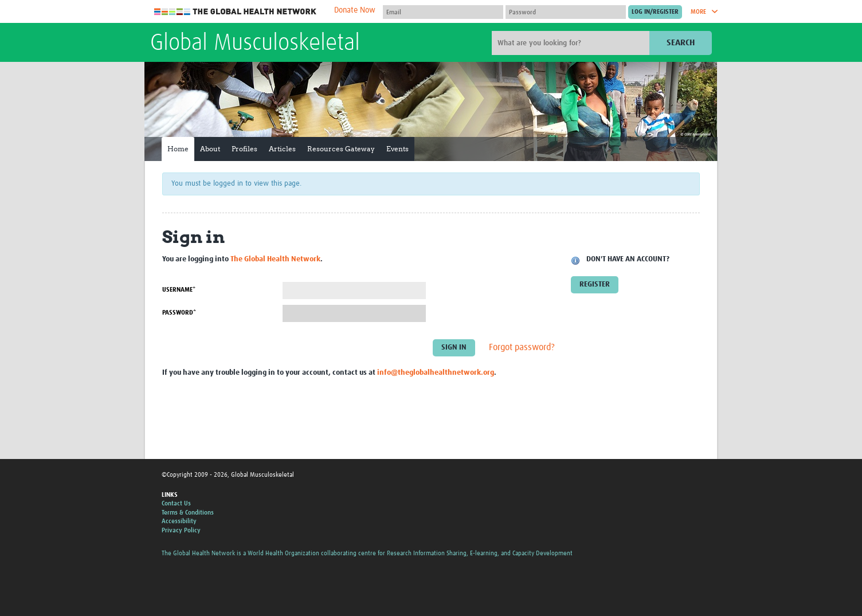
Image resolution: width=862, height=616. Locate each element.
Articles (282, 149)
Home (178, 149)
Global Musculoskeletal (255, 44)
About (210, 149)
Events (397, 149)
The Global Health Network (236, 12)
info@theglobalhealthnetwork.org (436, 373)
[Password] (566, 12)
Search (681, 43)
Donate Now (355, 10)
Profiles (244, 149)
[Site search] (572, 43)
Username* (179, 290)
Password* (179, 313)
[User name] (443, 12)
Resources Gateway (341, 149)
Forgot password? (522, 348)
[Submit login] (655, 12)
